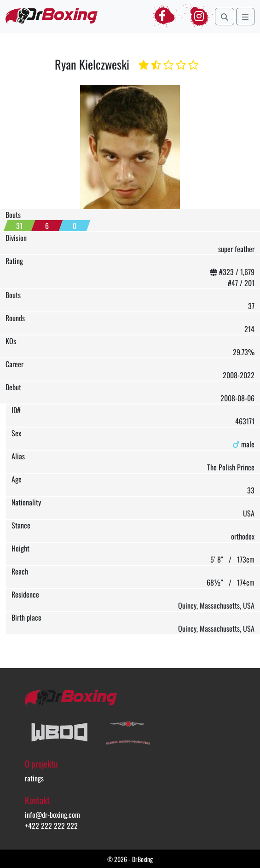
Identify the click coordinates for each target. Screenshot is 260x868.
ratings (34, 778)
